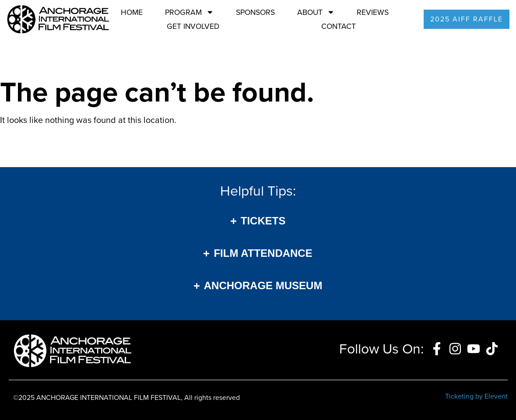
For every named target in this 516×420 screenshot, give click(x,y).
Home (132, 12)
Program (190, 12)
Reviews (373, 12)
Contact (339, 26)
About (316, 12)
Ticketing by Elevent (476, 396)
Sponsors (255, 12)
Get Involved (193, 26)
